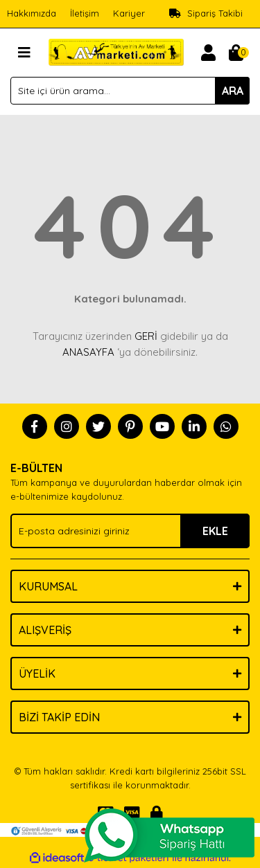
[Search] (130, 91)
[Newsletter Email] (130, 531)
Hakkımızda (32, 13)
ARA (233, 91)
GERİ (146, 336)
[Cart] (236, 53)
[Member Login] (208, 53)
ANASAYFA (88, 352)
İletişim (85, 13)
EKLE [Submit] (215, 531)
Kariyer (129, 13)
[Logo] (116, 51)
